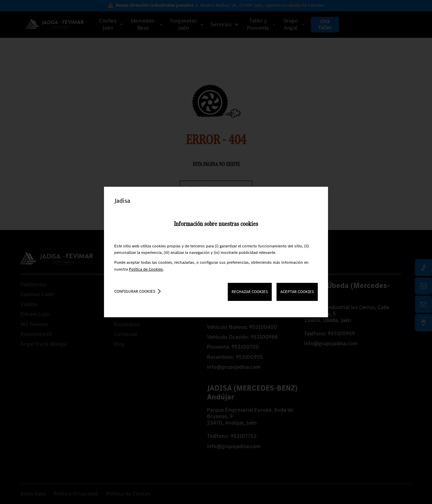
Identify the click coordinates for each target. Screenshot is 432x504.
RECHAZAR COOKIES (250, 292)
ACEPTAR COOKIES (297, 292)
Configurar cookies (135, 291)
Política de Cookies (146, 269)
